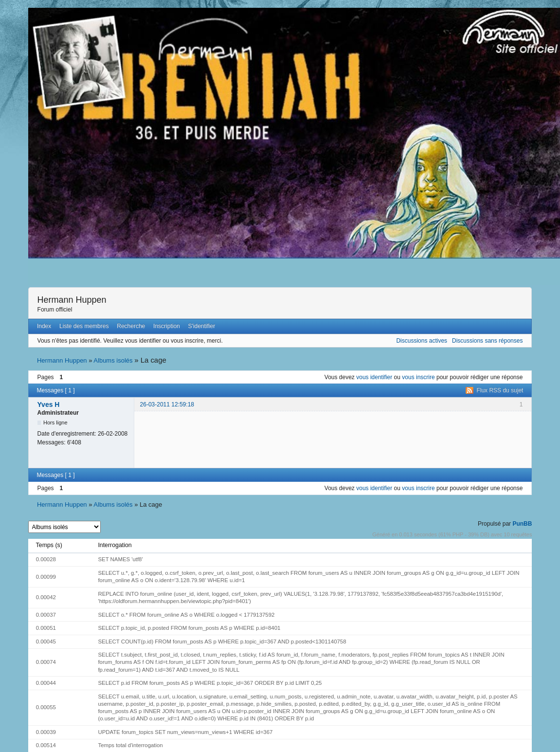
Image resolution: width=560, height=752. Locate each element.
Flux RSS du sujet (500, 390)
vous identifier (374, 377)
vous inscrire (418, 377)
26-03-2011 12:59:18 (167, 404)
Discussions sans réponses (487, 341)
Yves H (49, 404)
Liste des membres (84, 326)
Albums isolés (113, 360)
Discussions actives (422, 341)
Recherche (131, 326)
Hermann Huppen (72, 300)
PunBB (522, 524)
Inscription (167, 326)
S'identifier (202, 326)
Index (44, 326)
